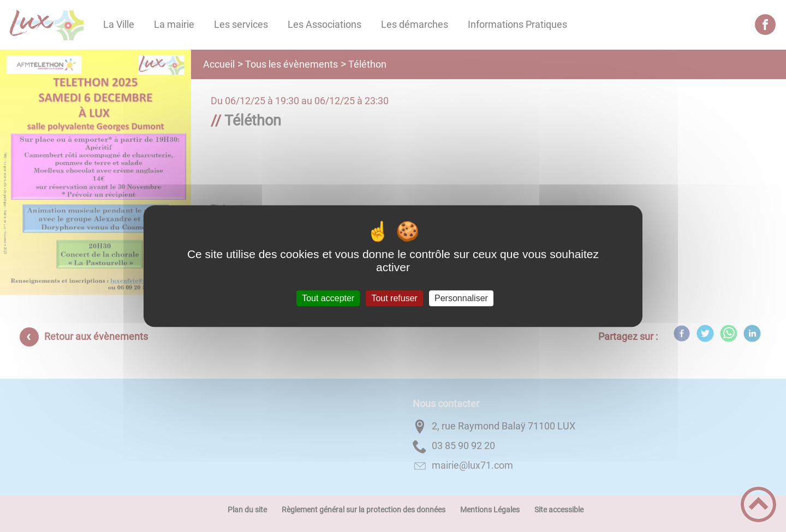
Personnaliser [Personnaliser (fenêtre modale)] (461, 298)
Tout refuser (394, 298)
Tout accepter (328, 298)
